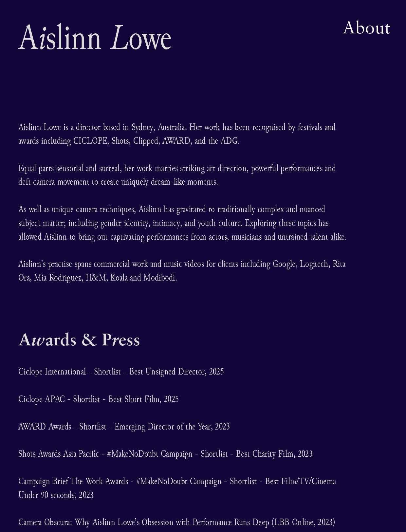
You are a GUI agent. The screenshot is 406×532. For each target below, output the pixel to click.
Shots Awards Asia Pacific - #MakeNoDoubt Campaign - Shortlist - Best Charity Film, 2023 (166, 454)
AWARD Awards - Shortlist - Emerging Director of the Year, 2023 (124, 426)
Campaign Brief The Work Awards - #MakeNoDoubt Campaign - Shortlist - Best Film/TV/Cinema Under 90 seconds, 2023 (177, 488)
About (367, 27)
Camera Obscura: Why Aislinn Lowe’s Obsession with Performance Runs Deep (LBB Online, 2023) (177, 522)
